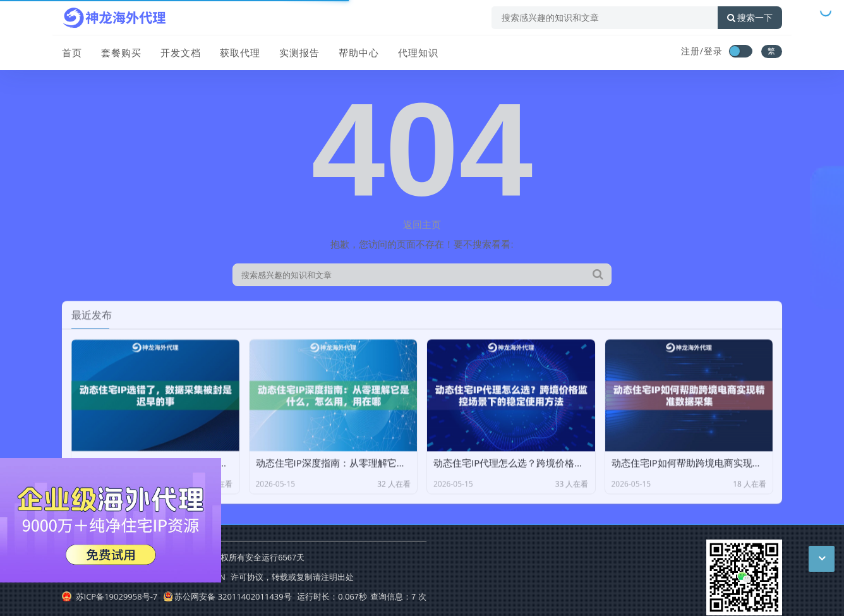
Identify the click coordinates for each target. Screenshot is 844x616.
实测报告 (299, 52)
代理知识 (418, 52)
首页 (72, 52)
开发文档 (181, 52)
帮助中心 (359, 52)
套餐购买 (121, 52)
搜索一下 (750, 18)
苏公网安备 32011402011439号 (227, 596)
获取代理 (240, 52)
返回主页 (422, 224)
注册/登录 (702, 51)
